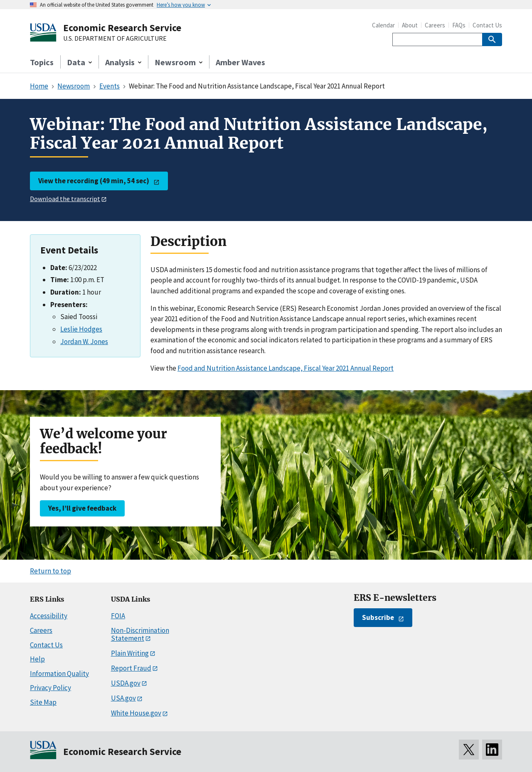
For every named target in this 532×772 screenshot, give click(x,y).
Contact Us (487, 25)
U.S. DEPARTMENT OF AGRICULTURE (115, 39)
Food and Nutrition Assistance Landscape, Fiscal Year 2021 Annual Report (286, 368)
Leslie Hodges (81, 329)
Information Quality (59, 674)
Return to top (50, 571)
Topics (42, 62)
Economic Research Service (122, 28)
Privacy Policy (50, 688)
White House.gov (136, 713)
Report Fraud (131, 668)
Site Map (43, 702)
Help (37, 659)
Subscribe (378, 617)
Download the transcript (65, 199)
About (410, 25)
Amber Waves (240, 62)
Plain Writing (130, 653)
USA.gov (123, 698)
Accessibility (49, 616)
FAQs (459, 25)
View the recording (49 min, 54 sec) (94, 181)
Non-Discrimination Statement (140, 634)
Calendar (383, 25)
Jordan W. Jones (84, 342)
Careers (435, 25)
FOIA (118, 616)
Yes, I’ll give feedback (82, 508)
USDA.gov (126, 683)
